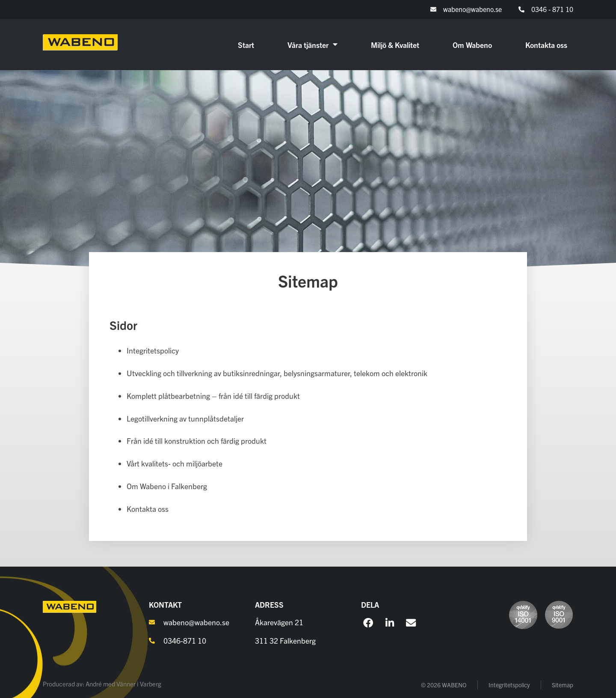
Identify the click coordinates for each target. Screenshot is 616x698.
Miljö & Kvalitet (395, 45)
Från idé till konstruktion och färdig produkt (197, 441)
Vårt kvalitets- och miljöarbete (175, 463)
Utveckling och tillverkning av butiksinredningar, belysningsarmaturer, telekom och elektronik (277, 373)
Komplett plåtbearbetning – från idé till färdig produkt (213, 396)
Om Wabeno (472, 45)
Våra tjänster (312, 45)
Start (246, 45)
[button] (368, 623)
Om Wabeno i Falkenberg (167, 486)
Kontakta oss (546, 45)
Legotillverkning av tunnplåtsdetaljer (185, 418)
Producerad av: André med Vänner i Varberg (102, 684)
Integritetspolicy (153, 350)
